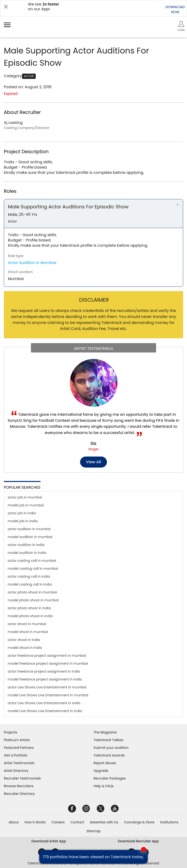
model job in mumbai (26, 505)
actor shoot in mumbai (27, 624)
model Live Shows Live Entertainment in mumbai (48, 695)
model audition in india (27, 553)
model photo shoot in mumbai (33, 600)
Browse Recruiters (19, 786)
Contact (77, 822)
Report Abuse (105, 763)
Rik (94, 443)
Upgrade (101, 771)
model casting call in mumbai (33, 569)
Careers (58, 822)
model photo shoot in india (30, 616)
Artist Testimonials (19, 763)
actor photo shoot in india (29, 608)
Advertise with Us (104, 822)
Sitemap (94, 831)
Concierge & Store (139, 822)
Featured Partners (19, 748)
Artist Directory (16, 771)
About (14, 822)
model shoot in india (25, 648)
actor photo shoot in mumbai (32, 592)
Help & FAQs (104, 786)
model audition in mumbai (30, 537)
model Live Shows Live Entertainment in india (45, 711)
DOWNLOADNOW (175, 9)
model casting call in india (30, 584)
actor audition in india (26, 545)
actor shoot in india (24, 640)
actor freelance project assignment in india (44, 671)
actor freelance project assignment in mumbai (47, 656)
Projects (10, 732)
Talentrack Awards (109, 755)
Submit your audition (111, 748)
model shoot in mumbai (28, 632)
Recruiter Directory (19, 794)
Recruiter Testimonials (22, 778)
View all (94, 462)
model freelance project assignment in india (45, 679)
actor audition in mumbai (29, 529)
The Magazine (105, 732)
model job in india (23, 521)
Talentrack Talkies (108, 740)
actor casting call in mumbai (32, 561)
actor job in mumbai (25, 497)
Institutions (169, 822)
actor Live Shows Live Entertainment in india (44, 703)
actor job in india (22, 513)
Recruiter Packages (110, 778)
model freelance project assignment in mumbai (48, 663)
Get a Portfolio (16, 755)
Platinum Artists (17, 740)
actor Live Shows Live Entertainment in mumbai (47, 687)
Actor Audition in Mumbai (32, 263)
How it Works (35, 822)
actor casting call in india (29, 576)
